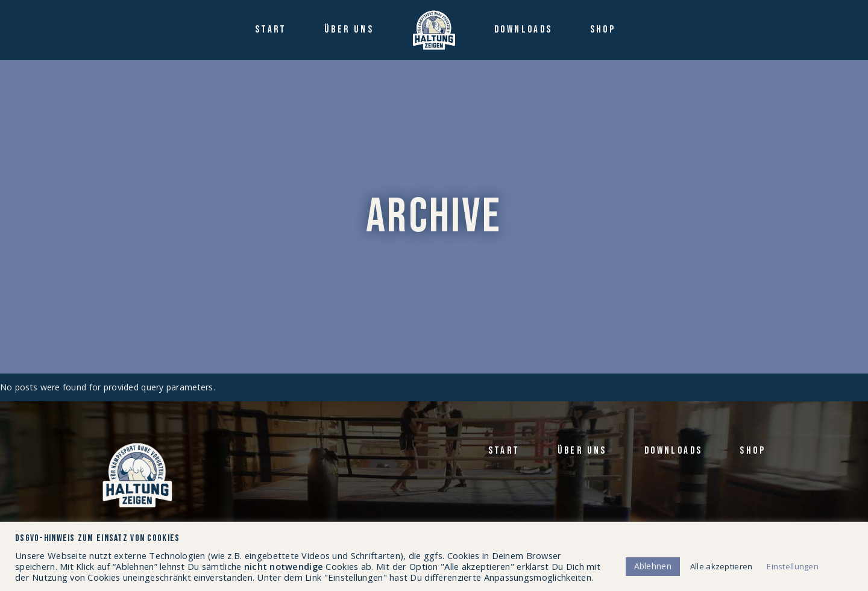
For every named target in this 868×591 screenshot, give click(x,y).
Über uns (582, 451)
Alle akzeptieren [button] (721, 566)
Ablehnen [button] (653, 566)
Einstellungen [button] (793, 566)
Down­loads (674, 451)
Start (504, 451)
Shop (753, 451)
